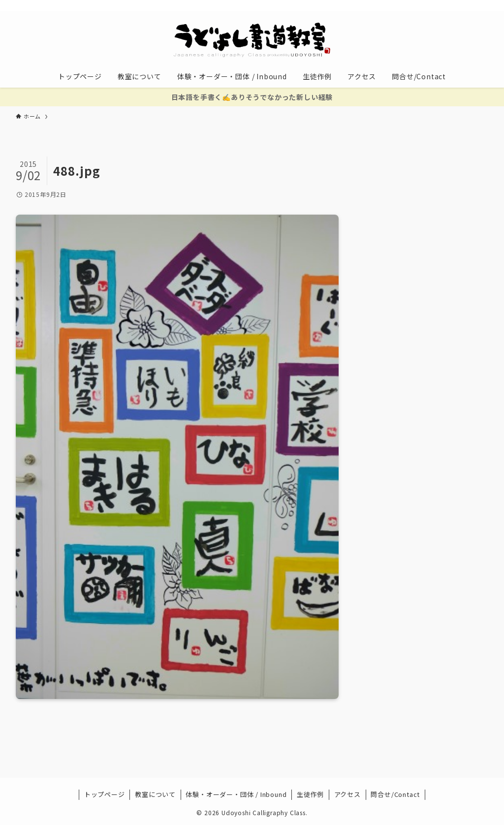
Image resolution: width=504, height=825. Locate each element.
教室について (155, 794)
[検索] (482, 5)
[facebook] (405, 5)
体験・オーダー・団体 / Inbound (236, 794)
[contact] (469, 5)
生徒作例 (310, 794)
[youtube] (443, 5)
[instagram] (431, 5)
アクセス (347, 794)
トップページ (105, 794)
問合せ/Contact (395, 794)
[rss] (456, 5)
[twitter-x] (418, 5)
